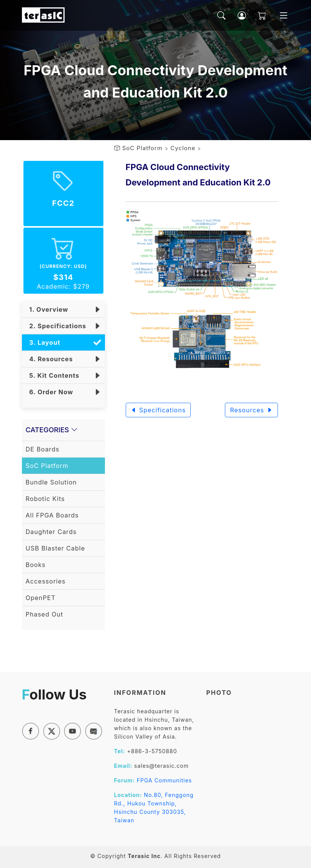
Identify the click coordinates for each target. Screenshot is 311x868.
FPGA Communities (165, 780)
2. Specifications (56, 326)
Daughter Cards (51, 532)
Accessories (46, 581)
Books (36, 565)
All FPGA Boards (52, 515)
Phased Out (45, 614)
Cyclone (183, 148)
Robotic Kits (45, 499)
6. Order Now (50, 392)
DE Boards (43, 449)
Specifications (158, 410)
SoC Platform (142, 148)
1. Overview (47, 309)
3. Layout (43, 342)
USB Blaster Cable (56, 548)
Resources (251, 410)
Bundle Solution (51, 482)
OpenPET (41, 598)
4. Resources (49, 359)
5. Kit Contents (53, 375)
